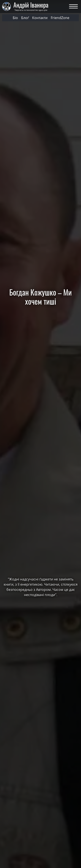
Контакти (40, 18)
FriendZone (60, 18)
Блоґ (25, 18)
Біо (15, 18)
